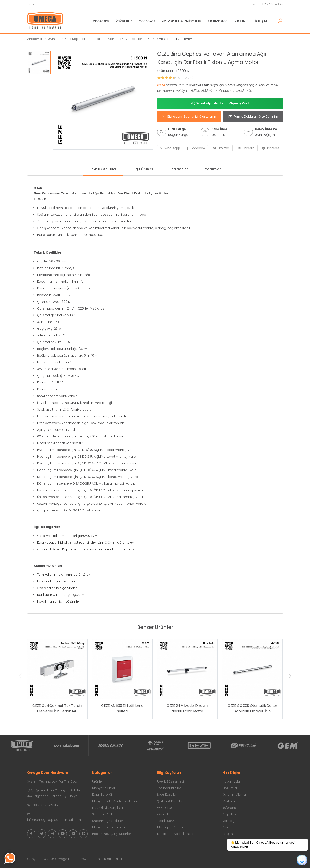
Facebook (196, 148)
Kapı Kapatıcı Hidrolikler (82, 39)
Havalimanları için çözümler (58, 601)
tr (29, 4)
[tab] (103, 171)
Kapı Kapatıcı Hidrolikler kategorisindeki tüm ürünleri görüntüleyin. (87, 542)
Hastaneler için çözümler (56, 581)
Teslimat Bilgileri (169, 788)
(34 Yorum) (186, 78)
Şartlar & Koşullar (170, 801)
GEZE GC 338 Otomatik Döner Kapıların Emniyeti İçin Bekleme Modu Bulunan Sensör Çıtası (252, 709)
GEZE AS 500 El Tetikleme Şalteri (122, 708)
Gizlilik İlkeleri (167, 808)
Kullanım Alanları (235, 794)
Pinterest (271, 148)
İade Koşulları (167, 794)
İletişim (261, 21)
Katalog (228, 821)
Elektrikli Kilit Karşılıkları (108, 808)
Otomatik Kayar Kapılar (124, 39)
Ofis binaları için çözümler (57, 588)
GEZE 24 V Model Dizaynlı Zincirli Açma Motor (187, 708)
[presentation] (21, 676)
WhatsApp (170, 148)
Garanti (163, 814)
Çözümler (230, 788)
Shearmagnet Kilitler (108, 821)
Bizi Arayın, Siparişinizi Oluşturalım (189, 116)
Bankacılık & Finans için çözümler (62, 595)
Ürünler (122, 21)
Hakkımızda (231, 781)
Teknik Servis (167, 821)
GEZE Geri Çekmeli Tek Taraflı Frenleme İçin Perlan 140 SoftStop (57, 709)
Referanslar (218, 21)
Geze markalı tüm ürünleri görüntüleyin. (67, 536)
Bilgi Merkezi (231, 814)
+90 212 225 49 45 (268, 4)
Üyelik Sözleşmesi (171, 781)
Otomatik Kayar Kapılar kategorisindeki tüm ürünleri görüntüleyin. (87, 549)
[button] (280, 21)
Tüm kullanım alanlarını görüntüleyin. (65, 575)
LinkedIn (246, 148)
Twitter (221, 148)
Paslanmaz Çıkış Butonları (112, 834)
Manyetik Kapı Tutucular (110, 827)
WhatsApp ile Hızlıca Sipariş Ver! (220, 103)
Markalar (147, 21)
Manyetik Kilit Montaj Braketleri (115, 801)
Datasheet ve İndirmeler (176, 834)
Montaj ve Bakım (170, 827)
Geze (161, 85)
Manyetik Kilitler (104, 788)
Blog (226, 827)
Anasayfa (101, 21)
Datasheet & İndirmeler (181, 21)
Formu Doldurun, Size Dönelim (253, 116)
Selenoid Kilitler (103, 814)
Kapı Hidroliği (102, 794)
